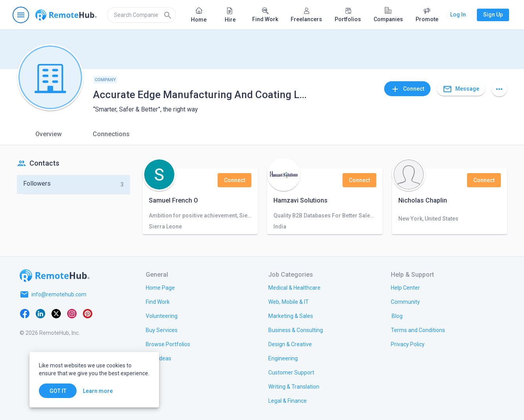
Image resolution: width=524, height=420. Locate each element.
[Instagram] (72, 313)
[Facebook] (25, 313)
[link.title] (160, 287)
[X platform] (56, 313)
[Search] (168, 15)
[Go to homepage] (66, 15)
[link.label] (405, 287)
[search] (141, 15)
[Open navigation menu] (21, 15)
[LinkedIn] (40, 313)
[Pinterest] (88, 313)
